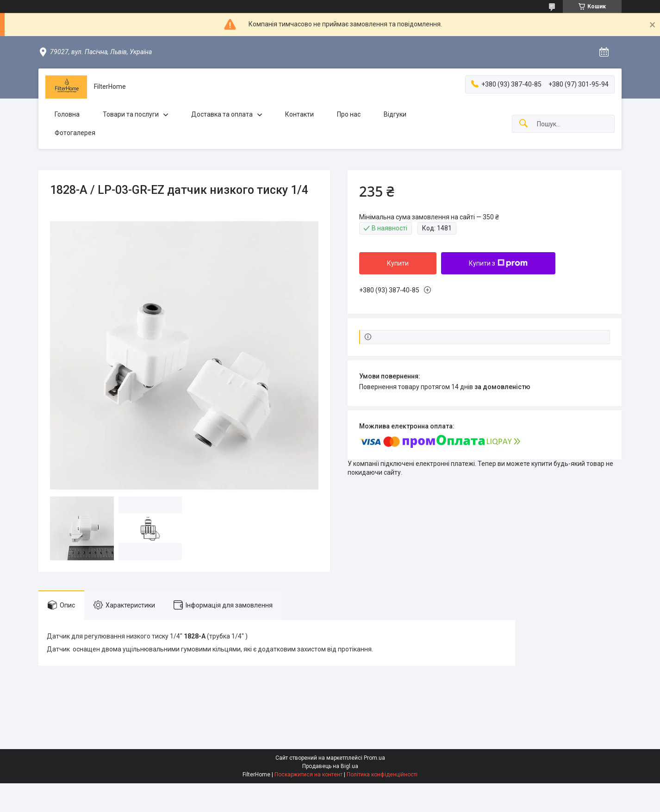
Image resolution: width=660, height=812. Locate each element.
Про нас (349, 114)
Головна (67, 114)
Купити (398, 263)
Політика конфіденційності (382, 775)
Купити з (498, 263)
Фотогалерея (75, 133)
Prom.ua (374, 758)
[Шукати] (523, 124)
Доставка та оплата (222, 114)
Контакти (299, 114)
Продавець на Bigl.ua (330, 766)
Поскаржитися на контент (308, 775)
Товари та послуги (131, 114)
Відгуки (395, 114)
